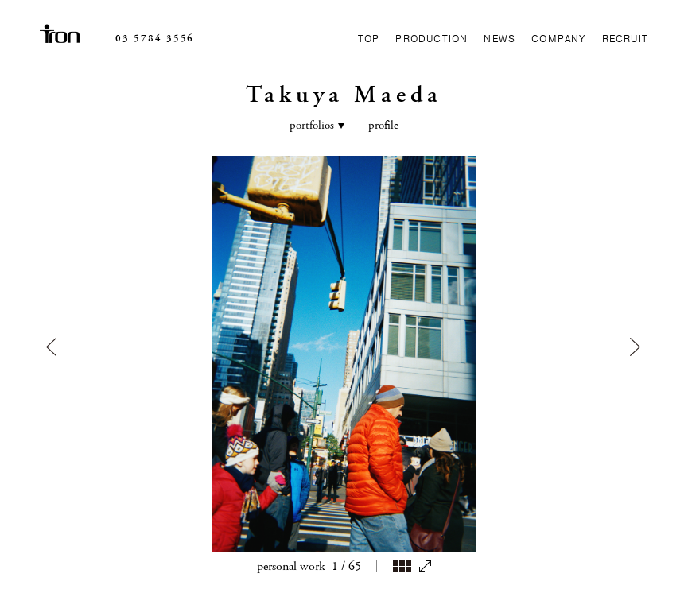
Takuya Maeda (344, 51)
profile (383, 81)
